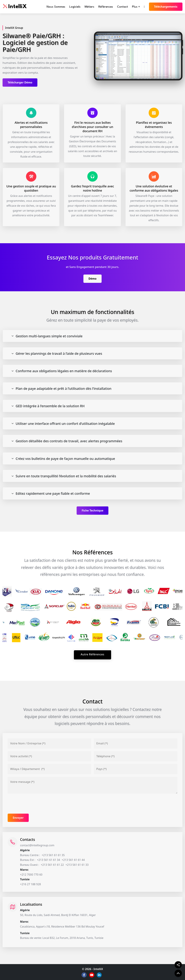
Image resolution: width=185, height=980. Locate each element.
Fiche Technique (93, 510)
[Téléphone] (136, 756)
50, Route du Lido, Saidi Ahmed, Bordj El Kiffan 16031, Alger (58, 915)
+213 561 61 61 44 (73, 860)
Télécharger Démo (20, 82)
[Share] (178, 965)
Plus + (136, 7)
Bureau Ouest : (30, 865)
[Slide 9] (159, 76)
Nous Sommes (56, 7)
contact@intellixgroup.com (37, 845)
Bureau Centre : (30, 855)
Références (106, 7)
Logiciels (75, 7)
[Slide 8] (153, 76)
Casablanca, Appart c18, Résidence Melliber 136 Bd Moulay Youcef (62, 927)
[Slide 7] (147, 76)
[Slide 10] (165, 76)
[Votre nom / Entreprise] (49, 743)
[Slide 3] (123, 76)
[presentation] (33, 804)
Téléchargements (166, 7)
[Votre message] (92, 785)
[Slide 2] (117, 76)
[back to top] (178, 973)
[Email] (136, 743)
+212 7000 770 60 (31, 875)
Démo (92, 279)
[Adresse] (49, 769)
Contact (122, 7)
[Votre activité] (49, 756)
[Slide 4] (129, 76)
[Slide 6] (141, 76)
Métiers (89, 7)
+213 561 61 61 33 (77, 865)
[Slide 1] (111, 76)
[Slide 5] (135, 76)
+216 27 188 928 (30, 884)
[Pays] (136, 769)
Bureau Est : (28, 860)
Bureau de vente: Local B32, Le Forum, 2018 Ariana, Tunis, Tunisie (62, 938)
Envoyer (18, 818)
